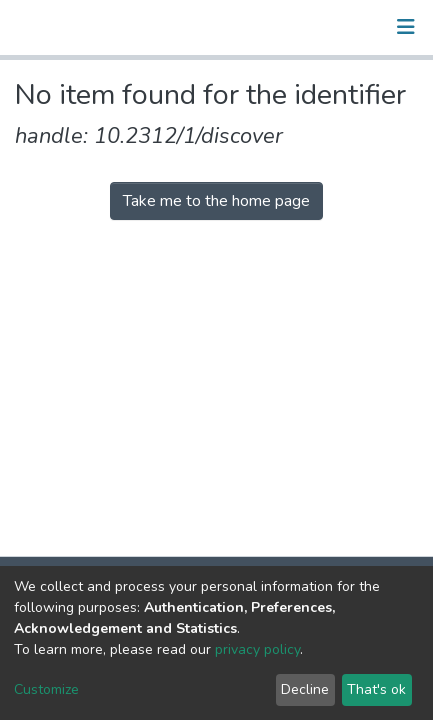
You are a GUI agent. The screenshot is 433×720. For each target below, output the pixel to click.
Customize (46, 689)
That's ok (376, 689)
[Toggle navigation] (406, 27)
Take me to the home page (216, 201)
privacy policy (257, 649)
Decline (305, 689)
